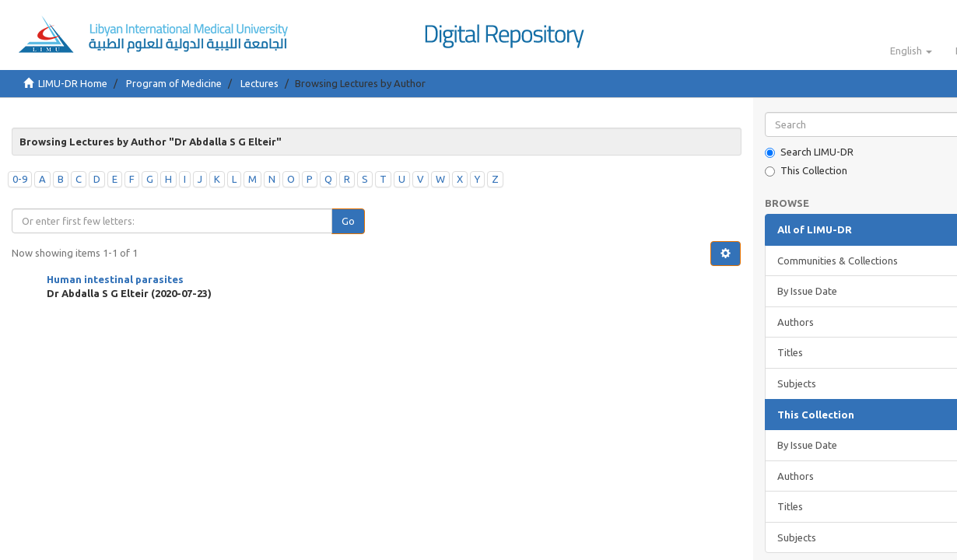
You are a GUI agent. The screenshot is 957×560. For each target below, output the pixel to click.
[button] (911, 51)
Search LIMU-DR (809, 152)
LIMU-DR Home (73, 83)
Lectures (259, 83)
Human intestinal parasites (115, 279)
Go (348, 221)
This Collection (806, 171)
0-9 (20, 179)
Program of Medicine (174, 83)
